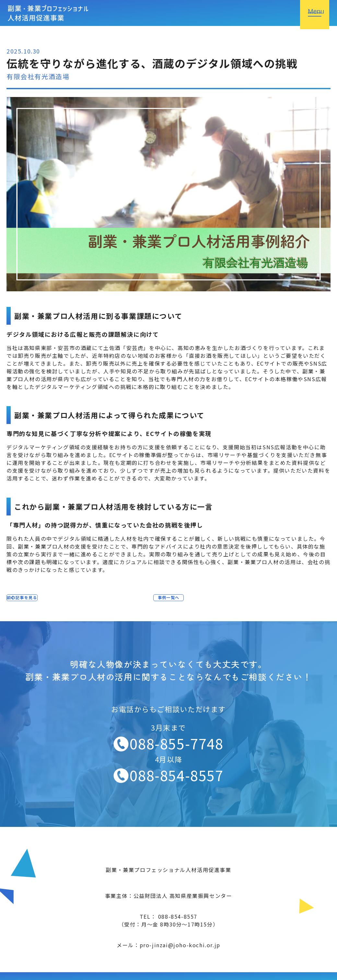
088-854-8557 (176, 775)
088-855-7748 (176, 743)
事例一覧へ (168, 600)
